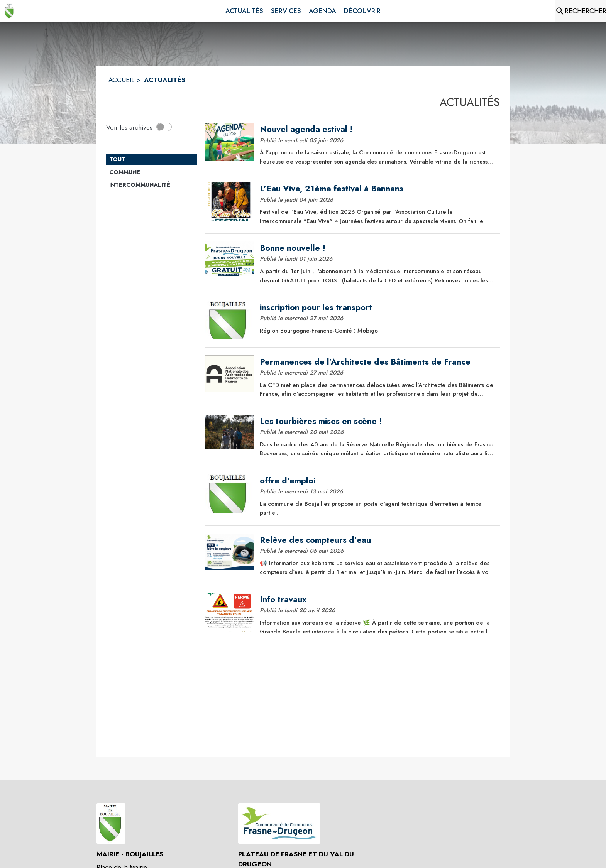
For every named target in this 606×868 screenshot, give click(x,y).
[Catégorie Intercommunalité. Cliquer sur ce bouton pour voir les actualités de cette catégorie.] (151, 185)
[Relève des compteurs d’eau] (377, 540)
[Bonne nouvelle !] (377, 248)
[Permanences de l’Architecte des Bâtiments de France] (377, 362)
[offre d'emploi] (377, 481)
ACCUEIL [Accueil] (121, 80)
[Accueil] (9, 11)
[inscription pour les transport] (377, 307)
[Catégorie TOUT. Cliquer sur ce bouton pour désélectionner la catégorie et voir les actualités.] (151, 160)
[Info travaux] (377, 599)
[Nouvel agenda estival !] (377, 129)
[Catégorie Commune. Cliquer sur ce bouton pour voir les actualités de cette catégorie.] (151, 172)
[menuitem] (244, 11)
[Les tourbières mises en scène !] (377, 421)
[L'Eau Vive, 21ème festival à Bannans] (377, 189)
